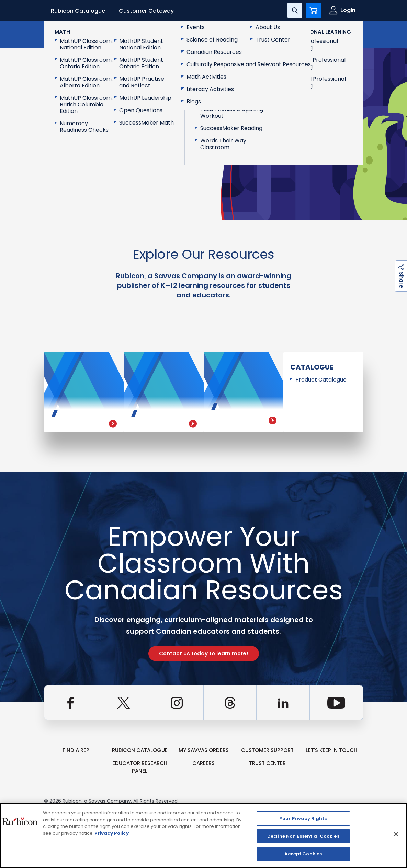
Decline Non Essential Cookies (303, 836)
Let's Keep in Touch (331, 750)
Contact (334, 34)
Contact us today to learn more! (204, 653)
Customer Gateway (146, 11)
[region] (203, 835)
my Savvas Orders (204, 750)
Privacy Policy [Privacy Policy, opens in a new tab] (112, 833)
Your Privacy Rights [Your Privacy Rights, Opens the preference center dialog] (303, 818)
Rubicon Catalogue (78, 11)
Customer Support (267, 750)
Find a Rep (76, 750)
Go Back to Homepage (90, 145)
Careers (203, 763)
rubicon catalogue (140, 750)
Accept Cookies (303, 854)
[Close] (396, 834)
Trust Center (267, 763)
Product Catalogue (321, 380)
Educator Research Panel (140, 767)
